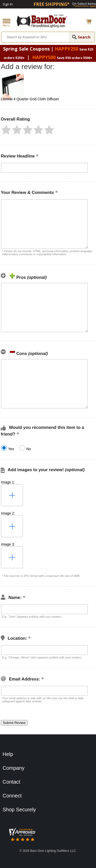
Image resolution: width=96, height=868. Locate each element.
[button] (6, 130)
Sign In (8, 4)
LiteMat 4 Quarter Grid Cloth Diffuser (30, 99)
